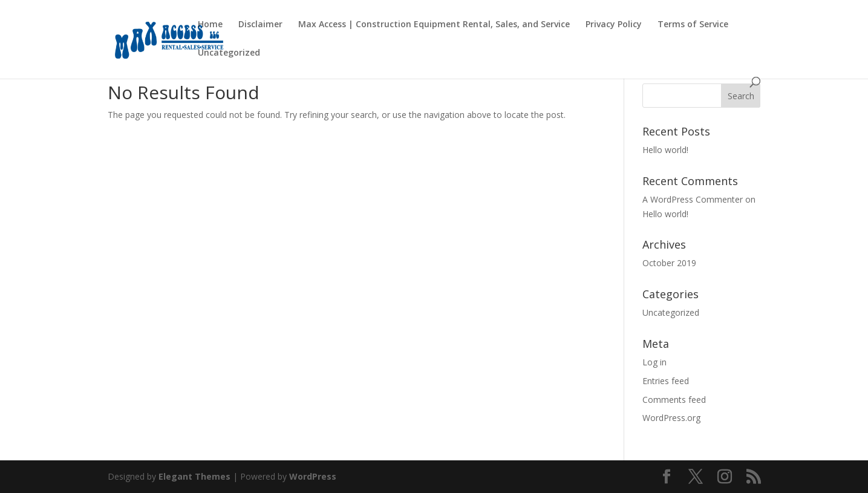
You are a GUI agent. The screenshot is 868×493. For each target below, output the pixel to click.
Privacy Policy (614, 25)
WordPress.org (671, 418)
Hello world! (665, 150)
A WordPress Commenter (693, 199)
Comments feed (674, 400)
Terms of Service (693, 25)
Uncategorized (229, 53)
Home (210, 25)
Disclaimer (260, 25)
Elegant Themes (194, 476)
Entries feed (666, 381)
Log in (654, 362)
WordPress (313, 476)
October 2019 (669, 263)
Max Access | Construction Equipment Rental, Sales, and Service (434, 25)
